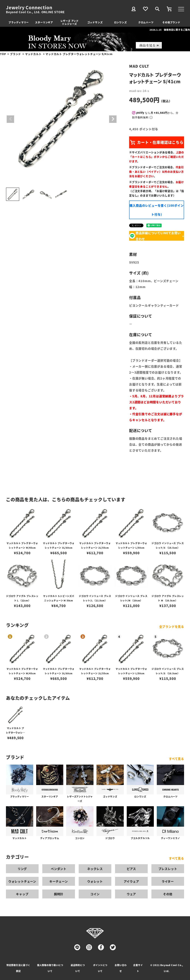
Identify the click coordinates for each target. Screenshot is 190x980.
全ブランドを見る (172, 627)
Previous (10, 119)
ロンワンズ (121, 22)
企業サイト (138, 968)
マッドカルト (33, 54)
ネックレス (95, 869)
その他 (168, 894)
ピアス (131, 869)
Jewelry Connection (29, 7)
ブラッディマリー (19, 22)
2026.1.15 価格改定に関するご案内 (170, 30)
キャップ (22, 894)
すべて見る (176, 759)
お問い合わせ (121, 968)
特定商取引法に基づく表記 (18, 968)
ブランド (15, 54)
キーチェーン (59, 881)
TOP (3, 54)
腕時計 (59, 894)
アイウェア (131, 881)
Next (113, 119)
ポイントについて (100, 968)
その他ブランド (171, 22)
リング (22, 869)
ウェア (131, 894)
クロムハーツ (146, 22)
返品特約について (78, 968)
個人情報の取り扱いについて (50, 968)
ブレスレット (168, 869)
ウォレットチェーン (22, 881)
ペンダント (59, 869)
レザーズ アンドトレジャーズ (70, 22)
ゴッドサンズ (95, 22)
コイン (95, 894)
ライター (168, 881)
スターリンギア (44, 22)
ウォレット (95, 881)
